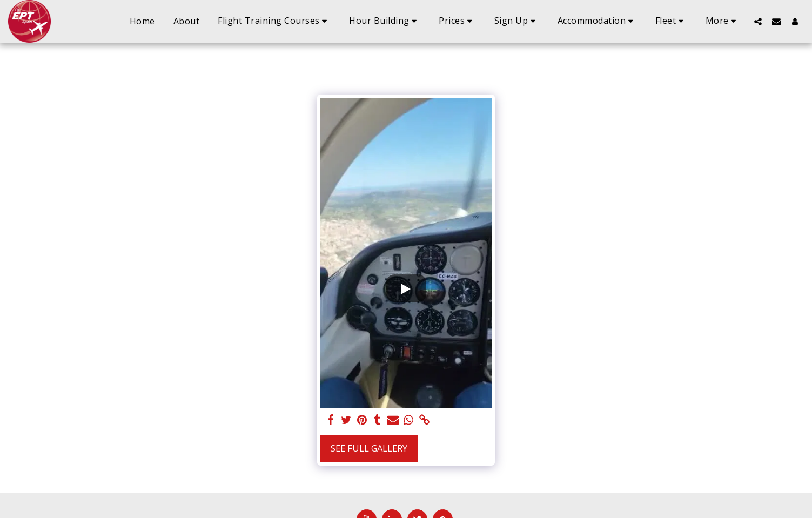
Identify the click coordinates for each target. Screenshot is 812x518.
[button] (274, 21)
